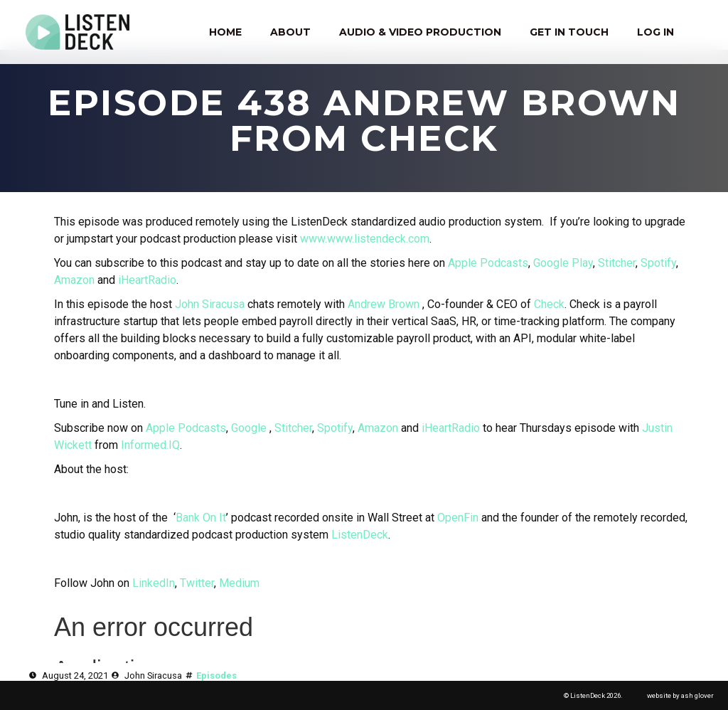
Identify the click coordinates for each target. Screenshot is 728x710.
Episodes (216, 675)
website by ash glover (680, 695)
